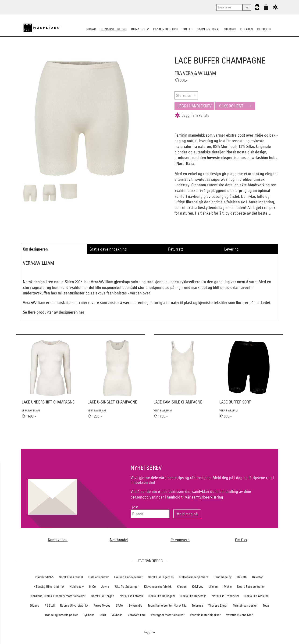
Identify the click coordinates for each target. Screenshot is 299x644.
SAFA (119, 605)
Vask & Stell (230, 52)
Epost (134, 507)
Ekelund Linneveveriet (128, 577)
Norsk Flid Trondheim (225, 596)
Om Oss (241, 540)
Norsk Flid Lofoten (131, 596)
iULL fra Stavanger (127, 587)
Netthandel (119, 540)
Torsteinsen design (245, 605)
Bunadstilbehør (114, 29)
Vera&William (137, 615)
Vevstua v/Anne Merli (240, 615)
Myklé (228, 587)
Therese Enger (218, 605)
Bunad (91, 29)
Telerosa (197, 605)
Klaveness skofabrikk (158, 587)
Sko (63, 52)
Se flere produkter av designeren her (54, 312)
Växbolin (117, 615)
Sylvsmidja (135, 605)
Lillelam (214, 587)
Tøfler (187, 29)
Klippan (182, 587)
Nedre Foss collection (251, 587)
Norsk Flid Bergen (103, 596)
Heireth (242, 577)
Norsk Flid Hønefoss (193, 596)
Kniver (211, 52)
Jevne (105, 587)
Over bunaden (161, 52)
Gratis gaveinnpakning (108, 249)
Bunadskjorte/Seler (86, 52)
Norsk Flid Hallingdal (162, 596)
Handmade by (222, 577)
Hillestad (258, 577)
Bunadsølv (140, 29)
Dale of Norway (98, 577)
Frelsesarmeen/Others (194, 577)
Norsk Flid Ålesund (256, 596)
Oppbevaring (136, 52)
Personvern (180, 540)
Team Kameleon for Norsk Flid (167, 605)
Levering (231, 249)
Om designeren (35, 249)
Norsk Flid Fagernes (161, 577)
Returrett (176, 249)
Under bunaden (189, 52)
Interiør (229, 29)
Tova (266, 605)
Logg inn (149, 632)
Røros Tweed (102, 605)
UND (103, 615)
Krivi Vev (198, 587)
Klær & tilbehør (166, 29)
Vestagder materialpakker (168, 615)
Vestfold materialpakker (205, 615)
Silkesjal (114, 52)
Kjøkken (246, 29)
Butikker (264, 29)
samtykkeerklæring (207, 497)
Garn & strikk (208, 29)
